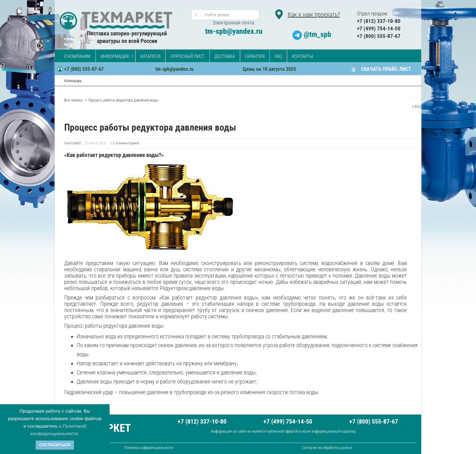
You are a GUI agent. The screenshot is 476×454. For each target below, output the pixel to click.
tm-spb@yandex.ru (234, 31)
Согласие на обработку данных (327, 448)
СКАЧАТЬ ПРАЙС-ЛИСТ (386, 69)
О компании (77, 56)
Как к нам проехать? (314, 14)
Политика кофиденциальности (149, 448)
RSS (417, 107)
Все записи (73, 100)
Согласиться (55, 445)
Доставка (225, 56)
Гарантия (255, 56)
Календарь (73, 81)
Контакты (303, 56)
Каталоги (150, 56)
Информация (115, 56)
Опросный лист (187, 56)
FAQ (278, 56)
